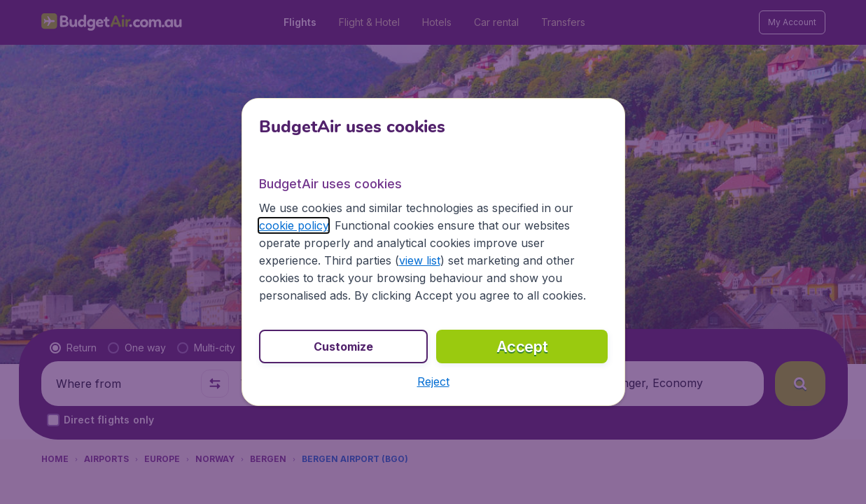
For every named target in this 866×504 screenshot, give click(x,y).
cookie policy (294, 225)
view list (420, 260)
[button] (433, 381)
